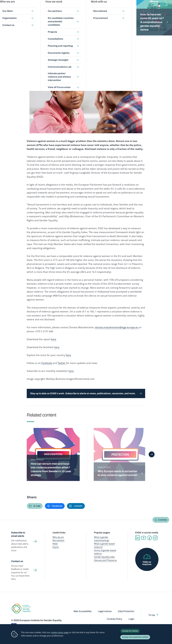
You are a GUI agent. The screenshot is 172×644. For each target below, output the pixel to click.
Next (152, 454)
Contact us (17, 561)
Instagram (155, 538)
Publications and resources (62, 7)
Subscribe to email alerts (18, 534)
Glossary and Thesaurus (105, 560)
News (35, 24)
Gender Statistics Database (139, 7)
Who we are (58, 537)
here (54, 339)
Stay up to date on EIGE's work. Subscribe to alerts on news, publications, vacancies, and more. (83, 393)
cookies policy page (60, 632)
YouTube (143, 538)
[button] (35, 506)
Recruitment (58, 540)
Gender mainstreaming (82, 7)
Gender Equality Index (119, 7)
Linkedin (138, 538)
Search (166, 8)
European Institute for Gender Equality (17, 8)
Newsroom (44, 7)
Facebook (47, 363)
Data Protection (126, 611)
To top (152, 615)
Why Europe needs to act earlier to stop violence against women (118, 473)
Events (56, 547)
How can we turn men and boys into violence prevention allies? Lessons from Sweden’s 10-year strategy (51, 469)
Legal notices (105, 611)
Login (131, 619)
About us (155, 7)
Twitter (62, 363)
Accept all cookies (130, 631)
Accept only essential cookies (135, 637)
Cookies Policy (114, 619)
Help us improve (147, 563)
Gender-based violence (100, 7)
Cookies (163, 520)
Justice (56, 52)
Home (16, 24)
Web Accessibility (83, 611)
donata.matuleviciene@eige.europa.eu (117, 327)
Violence (47, 52)
